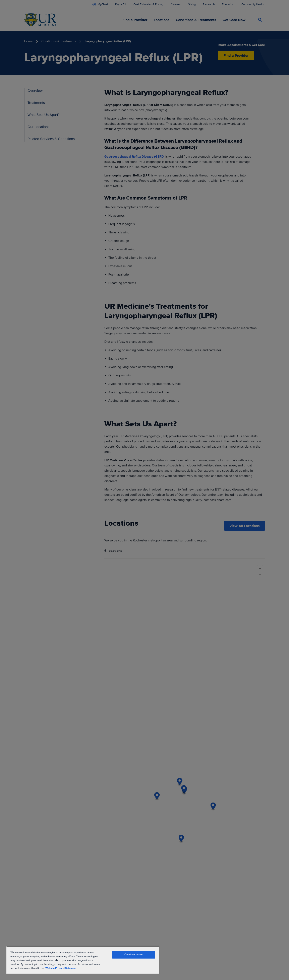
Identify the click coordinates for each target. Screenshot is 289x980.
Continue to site (133, 955)
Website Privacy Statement (61, 968)
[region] (83, 960)
